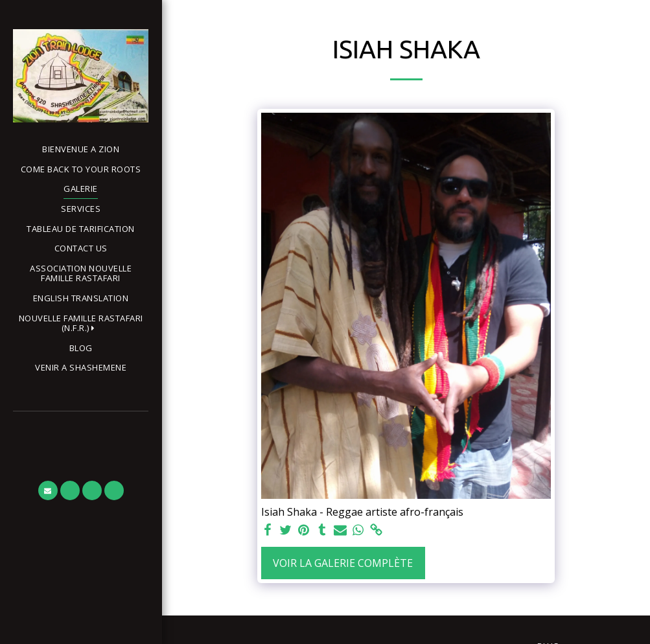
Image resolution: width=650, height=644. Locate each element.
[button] (81, 324)
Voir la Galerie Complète (343, 563)
